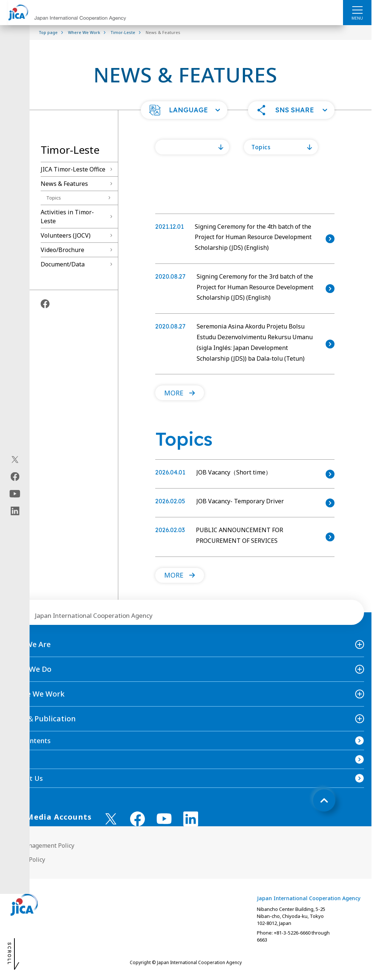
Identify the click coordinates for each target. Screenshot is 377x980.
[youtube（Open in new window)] (15, 494)
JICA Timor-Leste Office (73, 169)
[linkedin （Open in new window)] (191, 819)
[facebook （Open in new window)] (137, 819)
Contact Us (25, 778)
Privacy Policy (26, 860)
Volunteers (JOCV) (66, 235)
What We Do (29, 669)
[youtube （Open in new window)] (164, 819)
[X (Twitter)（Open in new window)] (15, 460)
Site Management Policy (41, 845)
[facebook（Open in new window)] (15, 477)
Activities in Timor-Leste (67, 217)
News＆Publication (42, 719)
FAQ (14, 759)
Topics (54, 198)
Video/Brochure (62, 250)
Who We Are (29, 644)
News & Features (64, 184)
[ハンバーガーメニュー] (357, 10)
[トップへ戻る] (324, 800)
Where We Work (36, 694)
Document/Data (63, 264)
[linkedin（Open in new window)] (15, 511)
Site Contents (29, 741)
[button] (184, 110)
